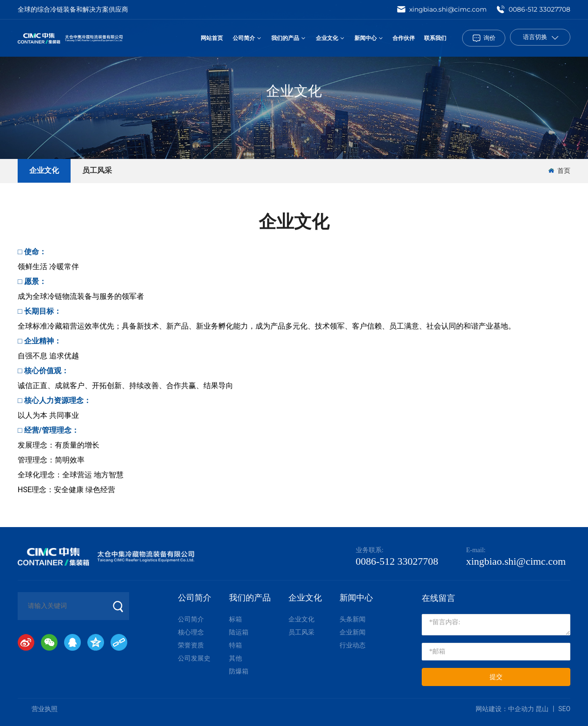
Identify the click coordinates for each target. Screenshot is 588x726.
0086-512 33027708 (533, 9)
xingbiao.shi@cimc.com (442, 9)
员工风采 (97, 170)
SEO (564, 709)
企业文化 (294, 91)
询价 (490, 38)
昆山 (542, 709)
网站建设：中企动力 (506, 709)
